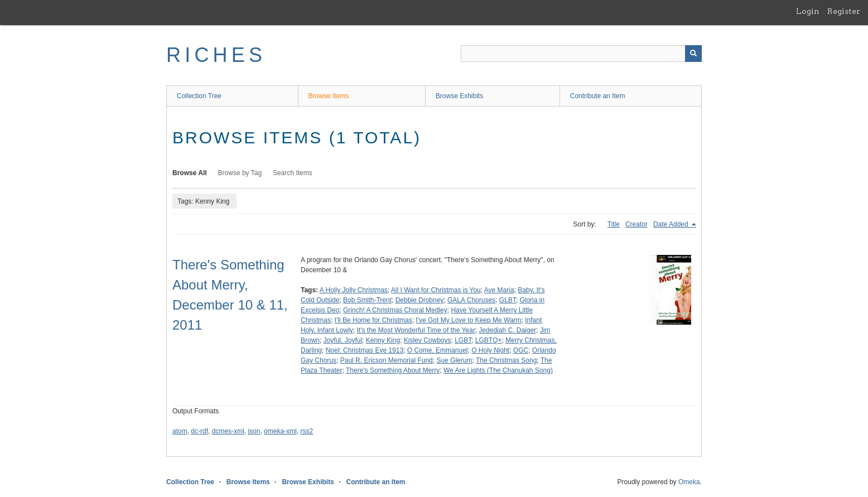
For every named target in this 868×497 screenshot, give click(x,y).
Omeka (689, 482)
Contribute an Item (598, 96)
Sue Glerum (454, 360)
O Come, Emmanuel (438, 350)
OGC (521, 350)
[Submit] (693, 54)
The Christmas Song (506, 360)
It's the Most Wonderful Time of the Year (416, 330)
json (254, 431)
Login (808, 11)
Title (614, 224)
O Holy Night (490, 350)
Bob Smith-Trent (367, 300)
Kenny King (383, 340)
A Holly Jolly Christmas (354, 290)
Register (844, 11)
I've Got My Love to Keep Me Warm (468, 320)
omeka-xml (280, 431)
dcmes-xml (228, 431)
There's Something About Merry (393, 370)
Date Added (672, 224)
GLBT (508, 300)
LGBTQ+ (489, 340)
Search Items (293, 173)
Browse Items (329, 96)
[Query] (581, 54)
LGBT (463, 340)
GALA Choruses (471, 300)
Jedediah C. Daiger (507, 330)
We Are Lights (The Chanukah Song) (498, 370)
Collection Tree (199, 96)
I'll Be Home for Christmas (373, 320)
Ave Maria (499, 290)
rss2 (307, 431)
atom (180, 431)
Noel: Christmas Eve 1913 (365, 350)
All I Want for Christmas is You (436, 290)
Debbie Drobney (420, 300)
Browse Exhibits (459, 96)
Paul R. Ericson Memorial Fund (387, 360)
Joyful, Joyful (343, 340)
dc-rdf (199, 431)
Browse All (190, 173)
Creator (636, 224)
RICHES (216, 55)
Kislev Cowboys (428, 340)
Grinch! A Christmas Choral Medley (395, 310)
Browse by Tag (240, 173)
